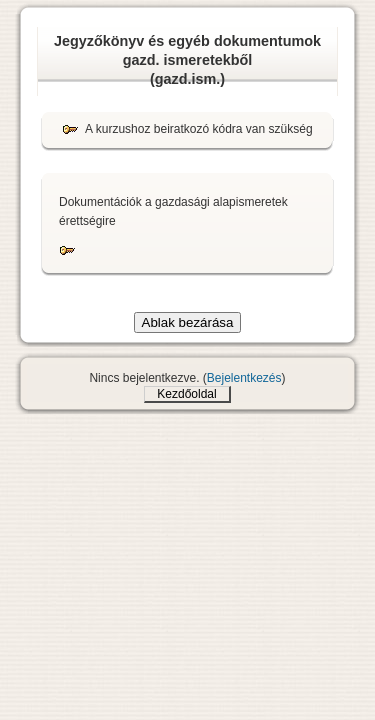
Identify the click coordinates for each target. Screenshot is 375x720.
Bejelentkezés (244, 378)
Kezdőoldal (186, 394)
